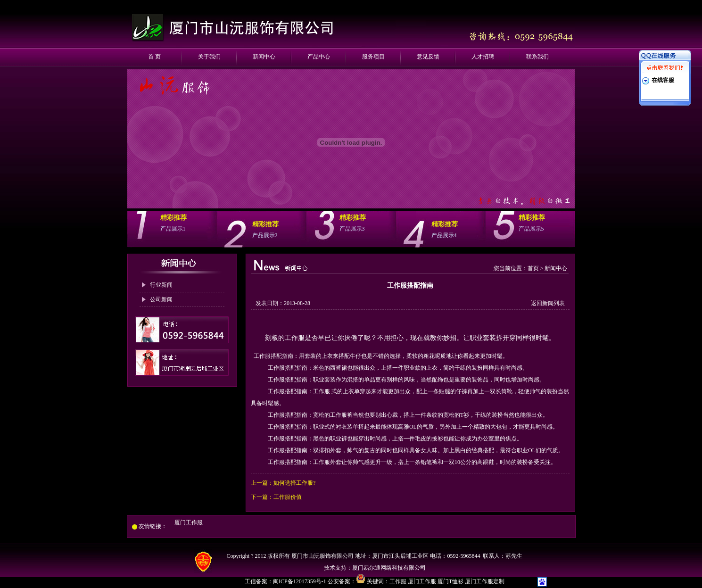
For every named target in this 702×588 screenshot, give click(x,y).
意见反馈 (428, 57)
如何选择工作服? (294, 483)
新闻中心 (264, 57)
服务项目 (373, 57)
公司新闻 (161, 299)
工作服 (398, 581)
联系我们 (537, 57)
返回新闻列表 (548, 303)
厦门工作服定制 (485, 581)
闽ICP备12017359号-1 (300, 581)
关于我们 (209, 57)
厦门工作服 (189, 522)
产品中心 (319, 57)
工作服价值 (288, 497)
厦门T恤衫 (450, 581)
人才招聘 (483, 57)
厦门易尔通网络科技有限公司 (389, 568)
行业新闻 (161, 285)
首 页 (154, 57)
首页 (533, 268)
